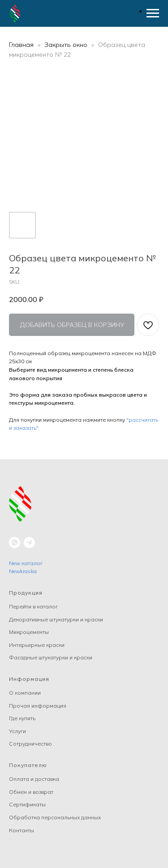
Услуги (17, 731)
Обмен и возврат (31, 792)
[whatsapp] (15, 543)
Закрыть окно (67, 45)
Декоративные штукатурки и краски (56, 619)
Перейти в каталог (33, 606)
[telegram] (29, 543)
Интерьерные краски (37, 645)
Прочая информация (38, 706)
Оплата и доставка (34, 779)
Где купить (22, 718)
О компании (25, 693)
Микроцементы (29, 632)
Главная (21, 45)
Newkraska (23, 571)
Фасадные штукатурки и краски (51, 657)
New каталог (26, 563)
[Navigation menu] (153, 13)
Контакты (22, 830)
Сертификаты (27, 804)
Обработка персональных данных (55, 817)
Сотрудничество (30, 744)
